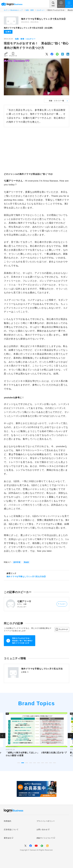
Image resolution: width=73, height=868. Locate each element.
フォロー (62, 604)
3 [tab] (27, 763)
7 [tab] (43, 763)
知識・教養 (30, 10)
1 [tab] (19, 763)
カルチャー (41, 10)
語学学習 (17, 562)
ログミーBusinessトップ (13, 10)
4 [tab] (31, 763)
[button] (62, 629)
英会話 (26, 562)
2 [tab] (23, 763)
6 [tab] (39, 763)
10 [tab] (54, 763)
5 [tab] (35, 763)
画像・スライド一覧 (57, 101)
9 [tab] (50, 763)
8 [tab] (47, 763)
